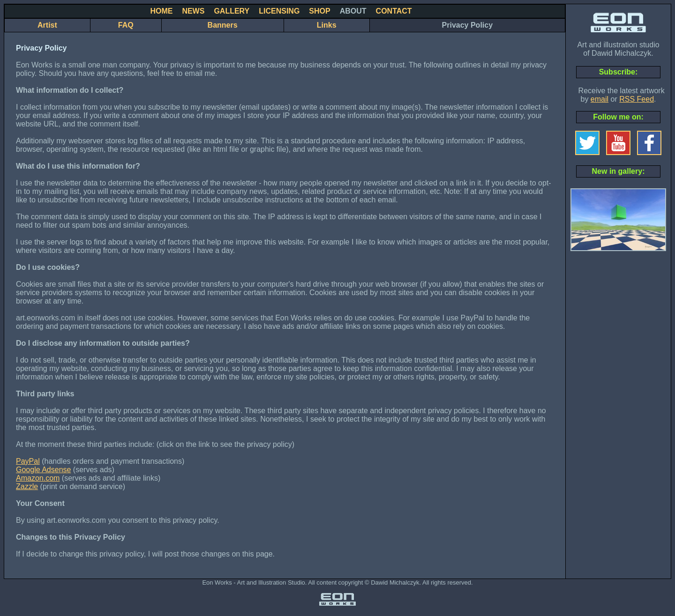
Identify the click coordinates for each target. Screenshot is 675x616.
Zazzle (27, 486)
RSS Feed (637, 99)
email (600, 99)
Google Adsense (43, 470)
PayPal (28, 461)
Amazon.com (38, 478)
